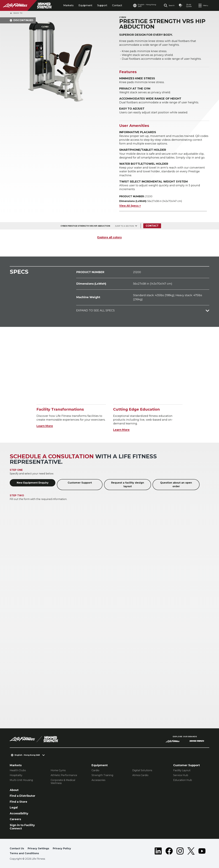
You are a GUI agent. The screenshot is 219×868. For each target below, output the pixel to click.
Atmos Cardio (140, 775)
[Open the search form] (169, 5)
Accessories (98, 780)
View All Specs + (130, 206)
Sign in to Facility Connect (22, 827)
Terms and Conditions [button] (24, 853)
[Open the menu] (203, 5)
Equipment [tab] (85, 5)
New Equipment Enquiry (33, 483)
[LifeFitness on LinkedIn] (158, 852)
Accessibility (19, 813)
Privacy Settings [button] (38, 848)
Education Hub (183, 780)
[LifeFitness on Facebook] (169, 852)
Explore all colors (109, 237)
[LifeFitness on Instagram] (180, 852)
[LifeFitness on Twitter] (191, 852)
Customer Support (80, 483)
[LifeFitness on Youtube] (202, 852)
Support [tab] (102, 5)
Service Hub (181, 775)
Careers (15, 819)
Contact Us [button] (17, 848)
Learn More (45, 426)
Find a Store (18, 802)
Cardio (95, 770)
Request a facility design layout (128, 485)
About (14, 790)
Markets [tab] (68, 5)
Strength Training (102, 775)
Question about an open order (176, 485)
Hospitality (16, 775)
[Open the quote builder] (186, 5)
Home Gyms (58, 770)
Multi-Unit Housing (21, 780)
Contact (117, 5)
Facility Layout (182, 770)
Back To (16, 13)
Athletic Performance (64, 775)
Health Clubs (18, 770)
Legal (14, 808)
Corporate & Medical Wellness (63, 782)
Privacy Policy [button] (62, 848)
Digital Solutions (142, 770)
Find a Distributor (23, 796)
